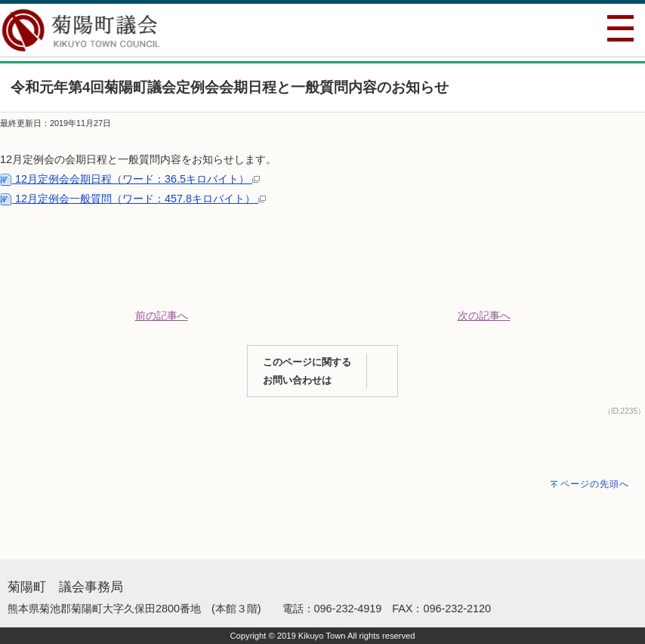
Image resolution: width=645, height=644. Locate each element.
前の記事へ (162, 316)
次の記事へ (484, 316)
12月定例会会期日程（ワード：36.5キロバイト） (130, 179)
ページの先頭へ (595, 484)
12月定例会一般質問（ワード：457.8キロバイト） (133, 199)
